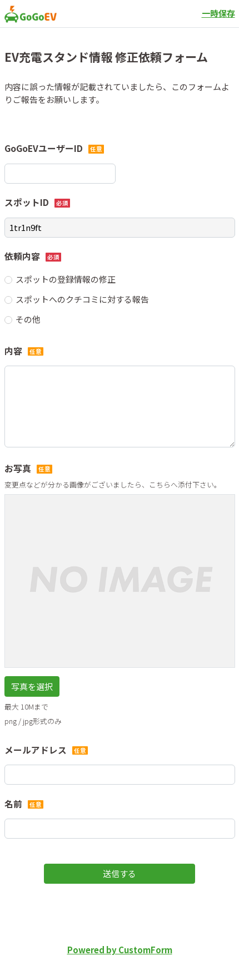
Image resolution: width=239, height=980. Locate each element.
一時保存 (218, 13)
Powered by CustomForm (120, 950)
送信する (120, 873)
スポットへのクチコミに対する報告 (82, 299)
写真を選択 (32, 686)
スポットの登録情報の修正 (66, 279)
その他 (28, 319)
